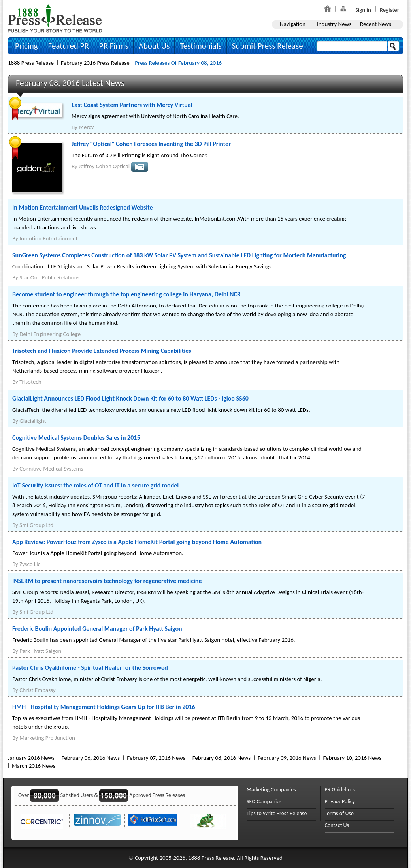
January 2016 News (31, 758)
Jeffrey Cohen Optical (104, 166)
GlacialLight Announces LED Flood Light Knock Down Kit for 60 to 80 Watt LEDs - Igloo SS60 (130, 398)
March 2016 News (34, 766)
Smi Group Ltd (36, 525)
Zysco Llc (30, 564)
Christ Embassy (37, 690)
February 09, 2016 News (287, 758)
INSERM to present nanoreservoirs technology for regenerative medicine (107, 581)
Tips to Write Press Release (277, 813)
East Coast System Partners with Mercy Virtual (132, 105)
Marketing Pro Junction (47, 738)
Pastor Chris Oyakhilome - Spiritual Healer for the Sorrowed (90, 668)
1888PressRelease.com (55, 18)
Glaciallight (33, 421)
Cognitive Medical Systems (51, 469)
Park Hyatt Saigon (40, 651)
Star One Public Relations (49, 277)
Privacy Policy (340, 801)
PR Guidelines (340, 790)
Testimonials (201, 46)
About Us (154, 46)
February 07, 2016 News (156, 758)
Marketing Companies (271, 790)
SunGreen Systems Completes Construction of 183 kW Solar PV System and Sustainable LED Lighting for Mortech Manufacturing (179, 255)
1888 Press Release (31, 63)
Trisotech (30, 382)
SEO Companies (264, 801)
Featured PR (69, 46)
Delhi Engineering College (50, 334)
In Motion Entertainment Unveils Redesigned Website (83, 207)
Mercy (86, 127)
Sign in (363, 10)
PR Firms (114, 46)
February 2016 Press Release (95, 63)
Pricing (26, 46)
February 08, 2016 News (222, 758)
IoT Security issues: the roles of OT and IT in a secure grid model (95, 485)
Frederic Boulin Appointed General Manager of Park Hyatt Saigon (97, 629)
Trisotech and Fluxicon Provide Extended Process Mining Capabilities (102, 351)
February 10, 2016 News (352, 758)
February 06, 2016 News (91, 758)
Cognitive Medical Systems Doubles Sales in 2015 (76, 438)
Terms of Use (339, 813)
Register (389, 10)
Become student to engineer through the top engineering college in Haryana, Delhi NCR (126, 294)
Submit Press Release (268, 46)
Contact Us (337, 825)
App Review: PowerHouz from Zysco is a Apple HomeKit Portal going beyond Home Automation (137, 542)
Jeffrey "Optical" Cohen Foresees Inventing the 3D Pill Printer (151, 144)
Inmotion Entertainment (48, 238)
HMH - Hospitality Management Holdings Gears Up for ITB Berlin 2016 (104, 707)
